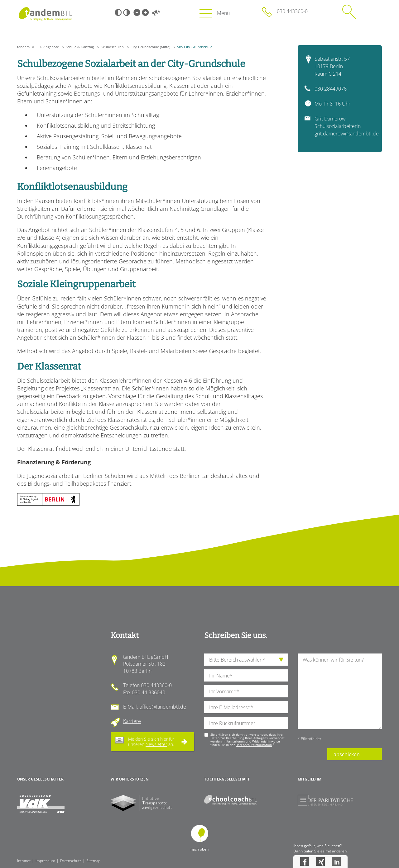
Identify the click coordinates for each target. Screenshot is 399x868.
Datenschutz (71, 861)
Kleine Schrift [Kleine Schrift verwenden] (137, 12)
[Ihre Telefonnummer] (246, 723)
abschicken (347, 754)
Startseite (45, 14)
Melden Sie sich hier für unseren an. (151, 742)
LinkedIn (336, 861)
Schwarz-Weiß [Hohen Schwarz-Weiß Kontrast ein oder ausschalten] (118, 12)
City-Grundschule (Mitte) (150, 47)
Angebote (51, 47)
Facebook (305, 861)
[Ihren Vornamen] (246, 691)
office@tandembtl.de (163, 707)
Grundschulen (112, 47)
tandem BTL (27, 47)
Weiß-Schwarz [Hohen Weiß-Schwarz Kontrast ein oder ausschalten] (127, 12)
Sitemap (93, 861)
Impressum (45, 861)
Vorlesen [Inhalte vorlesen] (156, 12)
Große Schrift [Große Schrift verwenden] (145, 12)
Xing (320, 861)
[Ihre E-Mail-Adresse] (246, 707)
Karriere (132, 721)
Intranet (24, 861)
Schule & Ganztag (80, 47)
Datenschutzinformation (254, 745)
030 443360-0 (292, 11)
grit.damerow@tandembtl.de (347, 134)
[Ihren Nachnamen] (246, 675)
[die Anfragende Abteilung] (246, 660)
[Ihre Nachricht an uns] (340, 691)
